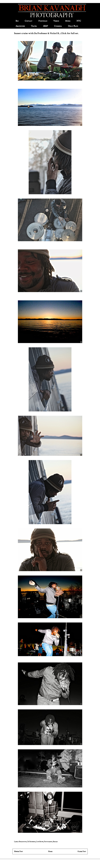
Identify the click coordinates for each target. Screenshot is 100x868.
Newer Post (18, 851)
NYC (79, 21)
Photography (48, 842)
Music (68, 21)
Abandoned (20, 26)
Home (50, 851)
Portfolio (43, 21)
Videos (56, 21)
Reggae (55, 842)
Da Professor (31, 842)
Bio (17, 21)
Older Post (82, 851)
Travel (34, 26)
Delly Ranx (73, 26)
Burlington (23, 842)
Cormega (58, 26)
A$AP (45, 26)
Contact (28, 21)
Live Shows (40, 842)
